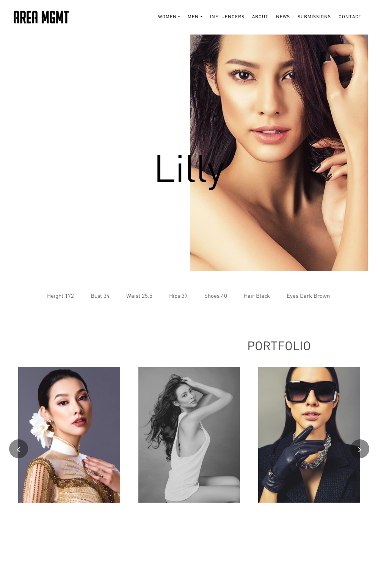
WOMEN (167, 17)
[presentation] (19, 452)
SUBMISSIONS (314, 17)
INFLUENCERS (227, 17)
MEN (193, 17)
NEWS (283, 17)
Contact (350, 17)
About (260, 17)
